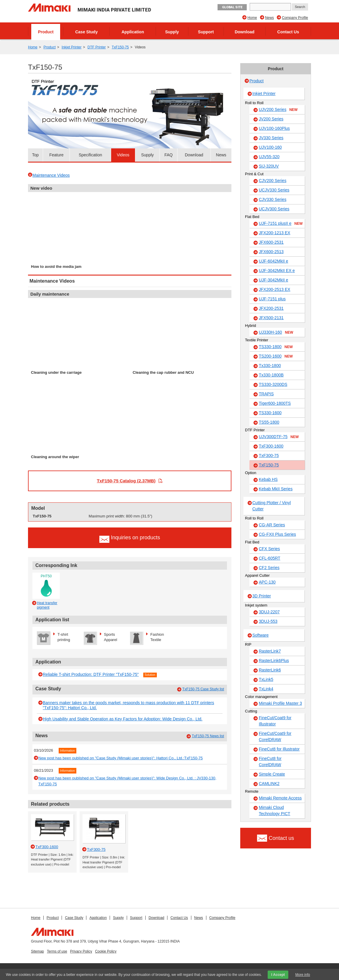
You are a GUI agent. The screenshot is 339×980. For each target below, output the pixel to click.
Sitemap (37, 951)
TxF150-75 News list (208, 736)
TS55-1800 (269, 422)
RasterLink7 (270, 651)
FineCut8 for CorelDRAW (270, 762)
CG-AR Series (272, 525)
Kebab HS (268, 479)
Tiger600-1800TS (275, 403)
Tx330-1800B (271, 375)
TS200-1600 (276, 356)
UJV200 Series (278, 110)
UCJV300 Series (274, 209)
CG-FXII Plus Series (277, 534)
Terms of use (57, 951)
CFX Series (269, 549)
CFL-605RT (270, 558)
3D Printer (262, 596)
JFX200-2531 (271, 308)
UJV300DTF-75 (279, 437)
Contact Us (288, 32)
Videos (123, 155)
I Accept (278, 975)
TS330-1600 (270, 413)
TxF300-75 (269, 455)
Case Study (86, 32)
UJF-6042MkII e (274, 261)
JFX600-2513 (271, 252)
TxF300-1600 (271, 446)
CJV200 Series (273, 181)
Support (206, 32)
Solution (150, 675)
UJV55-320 (269, 157)
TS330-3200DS (273, 384)
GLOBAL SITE (232, 7)
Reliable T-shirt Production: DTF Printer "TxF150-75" (91, 674)
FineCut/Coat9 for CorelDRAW (275, 736)
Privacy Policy (81, 951)
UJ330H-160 (276, 332)
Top (36, 155)
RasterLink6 (270, 670)
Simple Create (272, 774)
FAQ (169, 155)
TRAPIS (266, 394)
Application (133, 32)
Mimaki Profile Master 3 (280, 703)
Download (245, 32)
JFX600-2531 (271, 242)
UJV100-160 (270, 147)
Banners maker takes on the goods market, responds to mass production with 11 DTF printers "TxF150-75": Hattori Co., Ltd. (128, 705)
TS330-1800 (276, 347)
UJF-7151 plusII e (281, 224)
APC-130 (267, 582)
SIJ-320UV (269, 166)
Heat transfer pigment (47, 605)
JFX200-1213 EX (275, 233)
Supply (172, 32)
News (269, 18)
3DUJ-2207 (269, 612)
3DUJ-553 (268, 621)
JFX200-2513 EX (275, 289)
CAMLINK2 (269, 784)
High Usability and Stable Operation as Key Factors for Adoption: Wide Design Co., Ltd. (123, 719)
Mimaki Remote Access (280, 798)
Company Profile (295, 18)
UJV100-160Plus (274, 128)
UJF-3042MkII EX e (277, 271)
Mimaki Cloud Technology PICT (275, 811)
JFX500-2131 (271, 318)
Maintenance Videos (51, 175)
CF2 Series (269, 568)
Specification (90, 155)
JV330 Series (271, 138)
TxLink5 (266, 679)
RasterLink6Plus (274, 661)
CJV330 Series (273, 199)
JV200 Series (271, 119)
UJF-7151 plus (272, 299)
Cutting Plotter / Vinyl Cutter (271, 506)
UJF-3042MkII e (274, 280)
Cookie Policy (106, 951)
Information (68, 751)
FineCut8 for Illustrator (279, 749)
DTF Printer (97, 47)
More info (303, 975)
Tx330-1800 (270, 366)
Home (252, 18)
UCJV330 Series (274, 190)
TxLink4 (266, 689)
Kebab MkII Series (276, 489)
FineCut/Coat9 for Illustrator (275, 721)
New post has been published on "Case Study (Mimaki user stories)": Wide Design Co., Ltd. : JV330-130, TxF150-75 (127, 781)
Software (260, 635)
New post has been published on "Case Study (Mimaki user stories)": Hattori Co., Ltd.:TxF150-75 (121, 758)
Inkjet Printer (71, 47)
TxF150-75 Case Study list (203, 689)
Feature (56, 155)
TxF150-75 (120, 47)
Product (46, 32)
